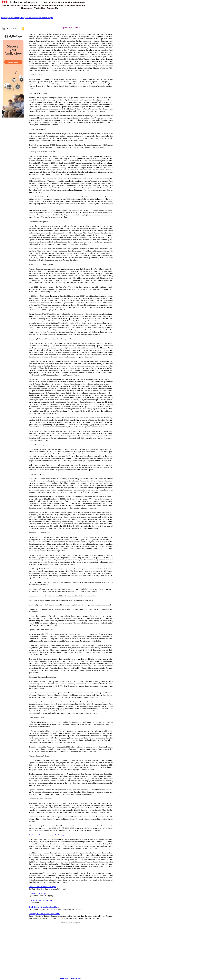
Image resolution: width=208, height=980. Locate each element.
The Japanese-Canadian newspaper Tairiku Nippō (47, 835)
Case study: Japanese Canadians (41, 900)
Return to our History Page (71, 978)
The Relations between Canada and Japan (44, 907)
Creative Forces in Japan (38, 893)
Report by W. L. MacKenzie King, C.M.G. (45, 914)
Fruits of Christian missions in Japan (42, 887)
